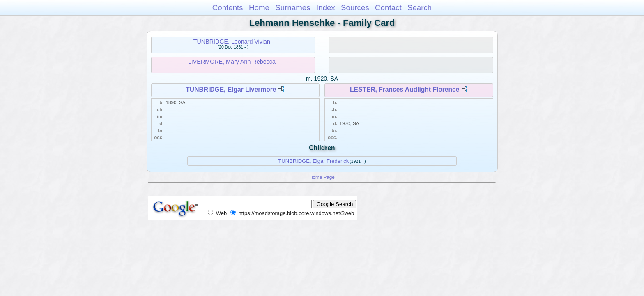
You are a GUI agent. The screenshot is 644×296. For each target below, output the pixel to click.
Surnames (293, 8)
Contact (388, 8)
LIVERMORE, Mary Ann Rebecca (232, 62)
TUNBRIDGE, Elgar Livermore (231, 89)
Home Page (322, 177)
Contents (228, 8)
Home (259, 8)
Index (326, 8)
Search (420, 8)
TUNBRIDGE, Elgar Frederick (313, 161)
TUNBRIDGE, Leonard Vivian (232, 42)
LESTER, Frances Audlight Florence (405, 89)
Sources (355, 8)
